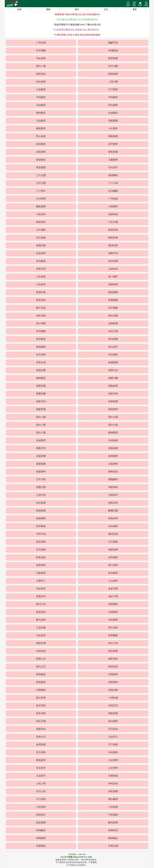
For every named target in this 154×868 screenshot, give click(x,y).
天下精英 (113, 745)
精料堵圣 (113, 659)
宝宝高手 (41, 768)
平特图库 (113, 97)
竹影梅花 (41, 573)
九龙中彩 (41, 495)
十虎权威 (113, 698)
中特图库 (41, 97)
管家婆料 (113, 604)
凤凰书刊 (41, 448)
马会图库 (41, 105)
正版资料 (113, 464)
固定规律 (41, 822)
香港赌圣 (41, 674)
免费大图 (41, 487)
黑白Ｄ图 (113, 425)
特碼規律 (41, 838)
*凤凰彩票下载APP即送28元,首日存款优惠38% (77, 14)
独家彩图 (41, 409)
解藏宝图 (113, 511)
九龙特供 (113, 269)
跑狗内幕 (113, 238)
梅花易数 (113, 292)
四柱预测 (113, 791)
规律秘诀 (113, 838)
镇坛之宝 (41, 667)
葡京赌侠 (113, 799)
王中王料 (41, 479)
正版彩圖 (41, 456)
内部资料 (113, 682)
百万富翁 (113, 729)
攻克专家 (113, 261)
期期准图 (113, 136)
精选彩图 (41, 511)
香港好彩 (41, 760)
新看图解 (113, 300)
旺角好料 (113, 518)
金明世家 (41, 745)
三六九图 (41, 175)
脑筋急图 (41, 206)
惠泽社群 (113, 534)
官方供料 (41, 752)
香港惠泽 (41, 682)
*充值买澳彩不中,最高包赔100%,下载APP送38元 (77, 25)
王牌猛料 (41, 690)
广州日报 (41, 43)
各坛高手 (113, 347)
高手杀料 (41, 713)
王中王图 (41, 183)
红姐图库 (113, 113)
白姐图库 (41, 440)
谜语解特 (113, 175)
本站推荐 (113, 620)
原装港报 (113, 448)
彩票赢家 (113, 635)
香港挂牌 (113, 74)
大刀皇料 (41, 799)
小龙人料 (41, 783)
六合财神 (113, 807)
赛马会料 (41, 620)
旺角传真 (41, 557)
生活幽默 (113, 191)
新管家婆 (113, 58)
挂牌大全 (113, 370)
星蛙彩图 (113, 152)
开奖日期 (113, 846)
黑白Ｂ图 (113, 417)
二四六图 (113, 82)
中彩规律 (113, 815)
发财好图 (41, 370)
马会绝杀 (41, 589)
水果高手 (113, 495)
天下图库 (113, 89)
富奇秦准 (113, 573)
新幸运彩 (41, 300)
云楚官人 (41, 581)
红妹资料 (41, 253)
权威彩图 (113, 362)
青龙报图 (41, 167)
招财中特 (113, 253)
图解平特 (113, 43)
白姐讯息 (41, 651)
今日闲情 (41, 199)
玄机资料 (41, 152)
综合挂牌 (41, 82)
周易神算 (113, 284)
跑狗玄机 (113, 472)
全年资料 (41, 355)
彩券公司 (41, 737)
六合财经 (41, 284)
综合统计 (41, 815)
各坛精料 (113, 721)
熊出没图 (113, 316)
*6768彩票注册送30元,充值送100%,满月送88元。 (77, 30)
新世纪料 (113, 230)
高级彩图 (41, 464)
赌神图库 (113, 433)
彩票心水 (41, 659)
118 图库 (113, 128)
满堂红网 (41, 643)
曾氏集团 (113, 651)
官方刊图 (113, 66)
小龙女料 (41, 214)
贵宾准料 (41, 542)
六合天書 (113, 222)
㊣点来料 (113, 581)
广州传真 (113, 199)
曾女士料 (113, 643)
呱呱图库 (41, 128)
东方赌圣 (41, 261)
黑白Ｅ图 (41, 433)
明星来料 (113, 487)
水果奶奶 (113, 776)
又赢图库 (113, 160)
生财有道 (113, 214)
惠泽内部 (113, 245)
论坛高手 (113, 167)
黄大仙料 (113, 628)
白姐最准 (113, 612)
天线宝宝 (113, 706)
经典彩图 (113, 401)
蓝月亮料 (41, 706)
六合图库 (41, 121)
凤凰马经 (41, 729)
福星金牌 (113, 550)
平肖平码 (41, 534)
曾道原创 (41, 612)
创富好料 (113, 503)
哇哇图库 (41, 144)
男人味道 (41, 136)
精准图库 (113, 456)
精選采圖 (41, 394)
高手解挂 (41, 339)
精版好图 (113, 386)
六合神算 (41, 277)
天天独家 (113, 542)
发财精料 (41, 518)
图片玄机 (41, 308)
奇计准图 (41, 323)
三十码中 (41, 191)
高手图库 (113, 144)
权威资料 (41, 472)
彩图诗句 (41, 596)
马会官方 (113, 737)
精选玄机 (113, 667)
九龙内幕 (41, 628)
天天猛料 (41, 550)
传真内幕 (113, 690)
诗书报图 (41, 331)
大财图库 (113, 206)
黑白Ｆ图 (41, 66)
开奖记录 (41, 362)
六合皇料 (41, 807)
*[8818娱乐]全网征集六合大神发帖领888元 (77, 19)
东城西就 (113, 50)
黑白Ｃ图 (41, 425)
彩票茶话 (113, 830)
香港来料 (113, 409)
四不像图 (113, 308)
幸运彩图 (41, 503)
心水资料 (113, 768)
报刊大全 (41, 604)
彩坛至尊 (41, 698)
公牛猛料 (41, 230)
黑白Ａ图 (41, 417)
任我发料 (113, 674)
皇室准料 (41, 565)
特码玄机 (113, 783)
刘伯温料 (113, 752)
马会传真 (41, 58)
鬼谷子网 (113, 596)
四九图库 (113, 105)
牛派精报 (113, 440)
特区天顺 (41, 721)
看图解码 (113, 479)
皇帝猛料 (113, 557)
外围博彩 (41, 846)
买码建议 (41, 830)
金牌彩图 (113, 323)
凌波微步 (41, 160)
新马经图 (113, 339)
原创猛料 (41, 347)
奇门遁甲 (113, 277)
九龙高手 (41, 776)
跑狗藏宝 (41, 378)
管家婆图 (113, 121)
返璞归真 (41, 292)
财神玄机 (41, 222)
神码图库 (41, 113)
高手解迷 (41, 526)
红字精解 (41, 50)
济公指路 (41, 238)
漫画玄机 (41, 74)
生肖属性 (113, 355)
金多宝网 (113, 589)
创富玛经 (113, 394)
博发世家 (113, 713)
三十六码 (113, 183)
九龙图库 (41, 89)
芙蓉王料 (41, 269)
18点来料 (113, 760)
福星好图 (41, 386)
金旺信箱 (41, 316)
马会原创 (41, 635)
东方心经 (41, 791)
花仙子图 (113, 331)
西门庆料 (113, 565)
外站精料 (113, 526)
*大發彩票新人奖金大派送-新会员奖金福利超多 (77, 35)
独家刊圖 (113, 378)
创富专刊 (41, 401)
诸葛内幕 (41, 245)
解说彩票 (113, 822)
